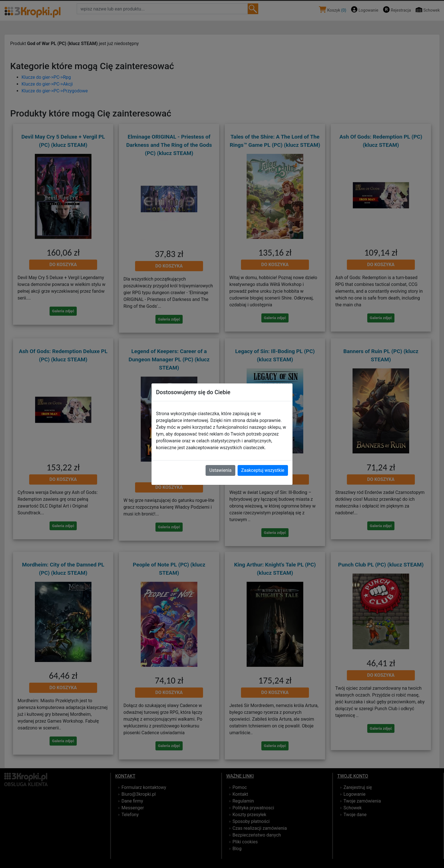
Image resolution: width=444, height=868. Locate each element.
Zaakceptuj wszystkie (263, 470)
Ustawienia (220, 470)
